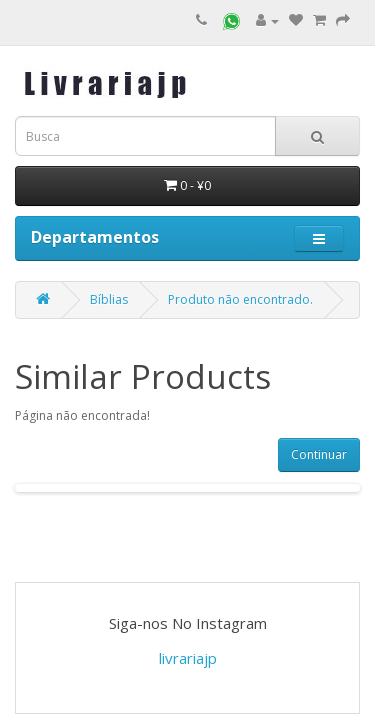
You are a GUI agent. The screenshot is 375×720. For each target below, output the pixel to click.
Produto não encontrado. (240, 299)
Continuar (319, 454)
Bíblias (109, 299)
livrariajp (188, 658)
